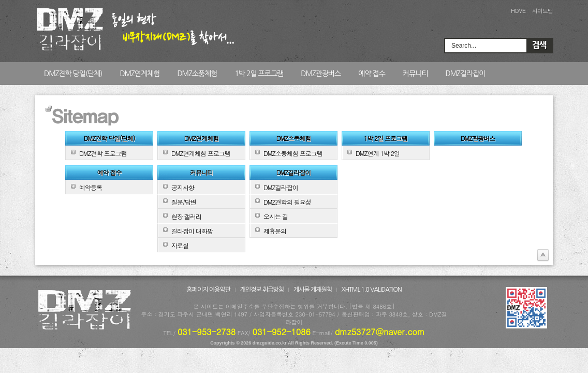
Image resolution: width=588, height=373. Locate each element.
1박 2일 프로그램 (259, 74)
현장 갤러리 (186, 216)
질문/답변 (184, 202)
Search (539, 46)
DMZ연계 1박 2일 (378, 153)
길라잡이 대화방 (192, 231)
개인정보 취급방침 (262, 290)
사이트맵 (542, 11)
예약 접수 (372, 74)
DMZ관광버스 (321, 74)
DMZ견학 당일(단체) (73, 74)
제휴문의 (275, 231)
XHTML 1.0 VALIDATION (372, 290)
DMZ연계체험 (139, 74)
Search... (464, 46)
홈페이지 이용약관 (208, 290)
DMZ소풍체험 (197, 74)
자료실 (180, 245)
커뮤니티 (415, 74)
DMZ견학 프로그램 (103, 153)
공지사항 (183, 187)
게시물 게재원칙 (313, 290)
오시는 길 (276, 216)
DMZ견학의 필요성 (287, 202)
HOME (518, 11)
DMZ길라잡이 (465, 74)
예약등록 (91, 187)
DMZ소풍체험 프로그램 (293, 153)
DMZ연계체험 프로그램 (201, 153)
